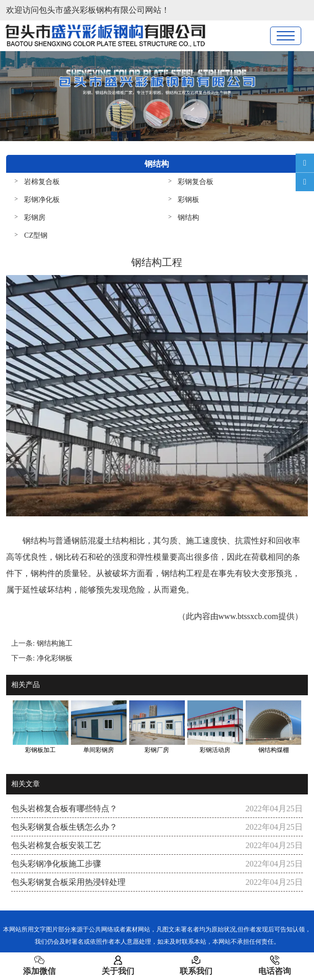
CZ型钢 (36, 235)
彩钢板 (188, 200)
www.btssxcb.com (248, 616)
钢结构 (188, 218)
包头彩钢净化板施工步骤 (56, 864)
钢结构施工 (55, 643)
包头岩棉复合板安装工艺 (56, 845)
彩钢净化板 (42, 200)
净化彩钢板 (55, 658)
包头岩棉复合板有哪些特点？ (64, 808)
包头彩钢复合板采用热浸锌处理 (68, 882)
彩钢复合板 (196, 182)
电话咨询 (275, 965)
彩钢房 (35, 218)
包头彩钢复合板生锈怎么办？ (64, 827)
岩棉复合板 (42, 182)
